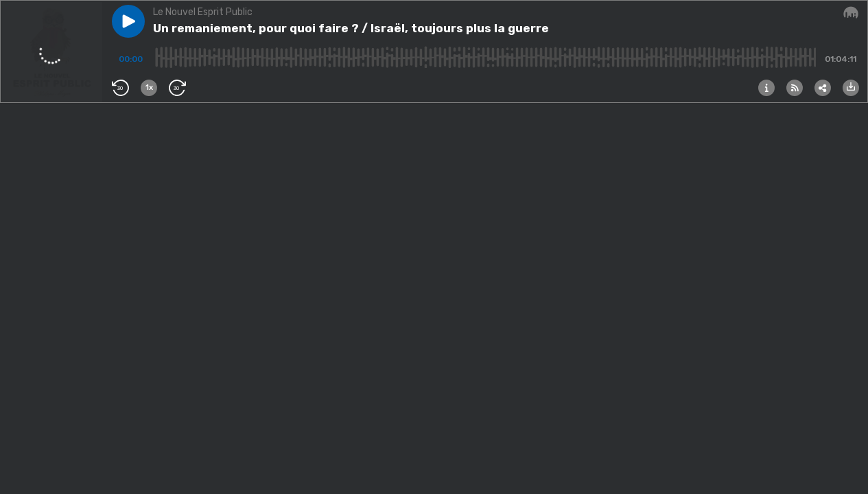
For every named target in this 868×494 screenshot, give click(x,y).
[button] (128, 21)
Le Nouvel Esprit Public (203, 12)
